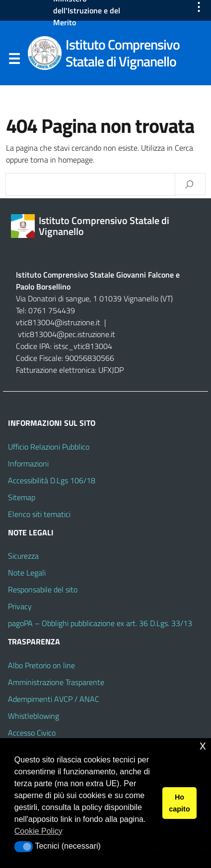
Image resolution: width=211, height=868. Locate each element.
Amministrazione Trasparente (56, 682)
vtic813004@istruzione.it (59, 322)
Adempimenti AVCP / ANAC (54, 699)
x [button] (203, 745)
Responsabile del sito (43, 589)
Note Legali (27, 573)
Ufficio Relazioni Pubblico (49, 447)
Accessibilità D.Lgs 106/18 (52, 480)
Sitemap (22, 497)
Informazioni (28, 463)
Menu (14, 61)
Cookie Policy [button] (38, 831)
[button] (24, 847)
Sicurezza (23, 556)
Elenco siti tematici (39, 514)
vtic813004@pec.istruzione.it (67, 334)
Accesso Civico (32, 733)
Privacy (20, 606)
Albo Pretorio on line (41, 665)
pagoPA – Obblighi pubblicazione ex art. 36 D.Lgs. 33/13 (100, 623)
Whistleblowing (34, 716)
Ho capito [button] (179, 803)
